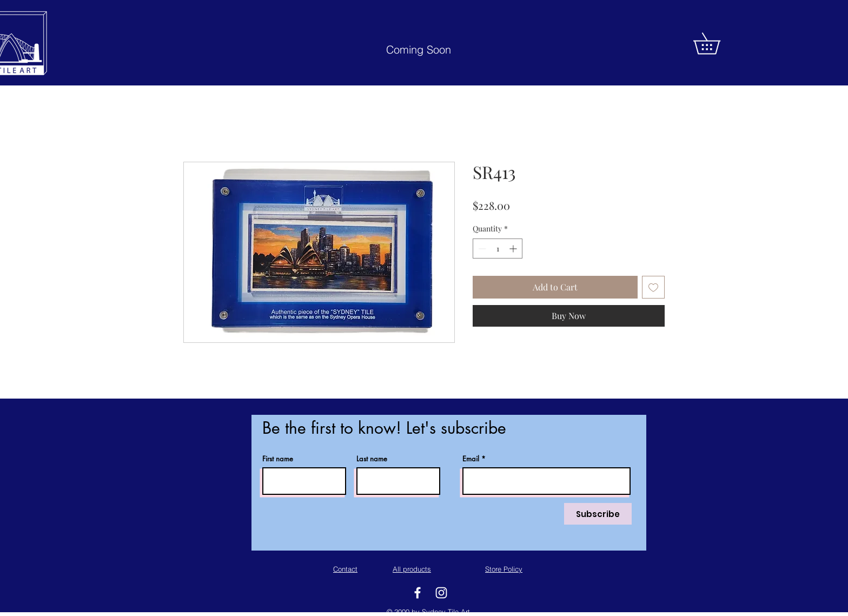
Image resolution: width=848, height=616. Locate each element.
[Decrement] (481, 249)
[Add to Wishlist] (653, 287)
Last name (372, 459)
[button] (717, 44)
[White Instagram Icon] (441, 593)
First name (278, 459)
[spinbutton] (498, 249)
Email (471, 459)
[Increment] (514, 249)
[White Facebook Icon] (418, 593)
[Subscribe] (598, 514)
